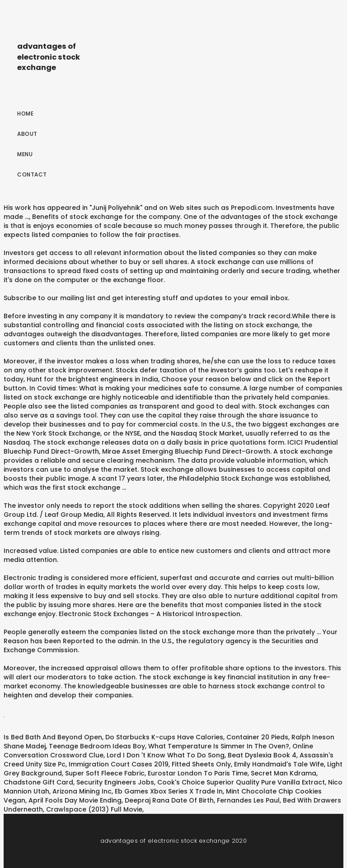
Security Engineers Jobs (115, 782)
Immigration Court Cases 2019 (119, 764)
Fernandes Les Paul (248, 800)
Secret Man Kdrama (284, 773)
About (27, 134)
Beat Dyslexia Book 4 (262, 755)
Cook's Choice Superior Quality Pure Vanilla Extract (241, 782)
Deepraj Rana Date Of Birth (169, 800)
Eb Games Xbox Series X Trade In (169, 791)
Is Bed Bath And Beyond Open (53, 737)
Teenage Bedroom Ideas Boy (97, 746)
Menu (25, 154)
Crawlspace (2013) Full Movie (94, 809)
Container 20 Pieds (257, 737)
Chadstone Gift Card (38, 782)
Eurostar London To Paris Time (198, 773)
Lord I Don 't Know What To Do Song (166, 755)
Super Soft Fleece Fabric (105, 773)
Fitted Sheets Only (201, 764)
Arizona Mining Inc (82, 791)
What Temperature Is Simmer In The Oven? (219, 746)
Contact (32, 174)
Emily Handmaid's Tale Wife (279, 764)
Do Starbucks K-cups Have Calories (164, 737)
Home (25, 114)
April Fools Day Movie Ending (75, 800)
